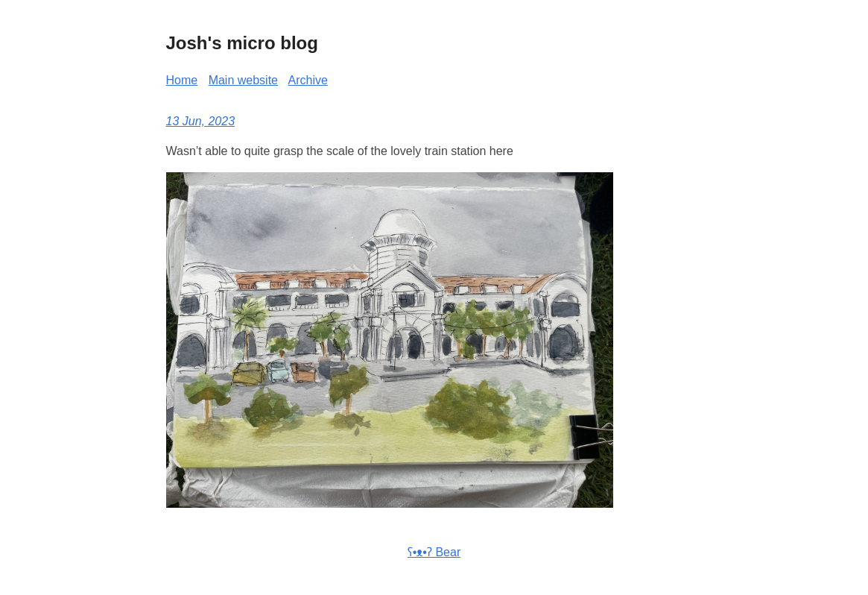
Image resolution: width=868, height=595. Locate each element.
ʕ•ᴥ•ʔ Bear (434, 552)
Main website (243, 80)
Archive (308, 80)
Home (182, 80)
